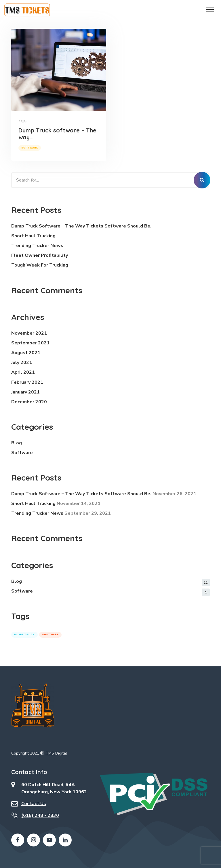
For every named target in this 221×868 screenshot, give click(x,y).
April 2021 (23, 372)
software (30, 148)
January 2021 (25, 392)
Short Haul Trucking (33, 236)
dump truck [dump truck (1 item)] (24, 635)
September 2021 (30, 343)
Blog (17, 443)
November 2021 (29, 333)
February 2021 (27, 382)
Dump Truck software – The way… (57, 134)
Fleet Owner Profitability (40, 255)
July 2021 (22, 362)
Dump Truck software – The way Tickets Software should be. (81, 226)
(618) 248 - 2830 (40, 815)
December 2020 (29, 402)
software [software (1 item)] (50, 635)
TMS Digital (56, 753)
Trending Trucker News (37, 246)
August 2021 (26, 353)
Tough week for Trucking (40, 265)
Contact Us (34, 804)
